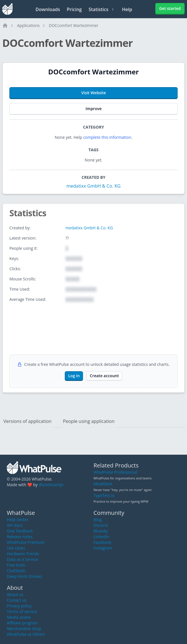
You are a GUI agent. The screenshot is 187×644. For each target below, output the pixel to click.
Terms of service (22, 612)
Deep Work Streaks (24, 576)
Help (127, 9)
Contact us (17, 600)
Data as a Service (22, 559)
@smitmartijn (51, 485)
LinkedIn (101, 537)
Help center (18, 520)
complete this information (107, 137)
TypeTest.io (104, 495)
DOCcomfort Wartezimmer (74, 25)
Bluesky (101, 531)
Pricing (74, 9)
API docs (15, 525)
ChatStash (16, 571)
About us (15, 594)
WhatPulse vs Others (26, 634)
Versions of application (27, 421)
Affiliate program (22, 623)
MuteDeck (103, 484)
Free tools (16, 565)
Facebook (102, 542)
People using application (89, 421)
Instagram (103, 548)
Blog (98, 520)
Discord (101, 525)
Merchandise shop (24, 629)
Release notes (20, 537)
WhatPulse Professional (115, 472)
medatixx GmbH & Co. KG (94, 186)
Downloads (48, 9)
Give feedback (20, 531)
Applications (28, 25)
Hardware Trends (23, 554)
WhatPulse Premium (26, 542)
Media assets (19, 617)
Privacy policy (19, 606)
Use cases (16, 548)
